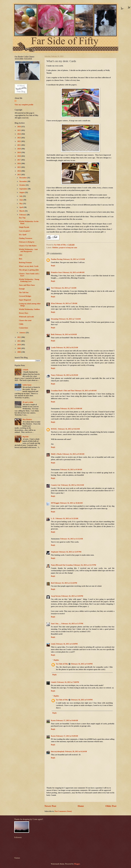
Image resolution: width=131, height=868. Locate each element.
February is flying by (27, 242)
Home (81, 806)
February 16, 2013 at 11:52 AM (72, 539)
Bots (21, 259)
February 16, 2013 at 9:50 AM (73, 454)
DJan (53, 303)
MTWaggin (55, 503)
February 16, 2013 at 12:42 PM (66, 583)
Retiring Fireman (25, 263)
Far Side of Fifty (62, 664)
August (22, 192)
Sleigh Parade (24, 227)
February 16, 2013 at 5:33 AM (74, 259)
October (23, 185)
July (21, 196)
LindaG (54, 682)
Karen (53, 720)
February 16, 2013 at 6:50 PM (67, 644)
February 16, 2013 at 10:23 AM (73, 485)
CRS (21, 255)
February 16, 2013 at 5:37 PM (72, 624)
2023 (19, 138)
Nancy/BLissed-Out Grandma (62, 565)
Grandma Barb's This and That (63, 391)
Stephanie (55, 552)
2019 (19, 152)
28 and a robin (28, 402)
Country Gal (56, 485)
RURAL (54, 429)
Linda (53, 644)
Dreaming (55, 319)
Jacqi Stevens (56, 596)
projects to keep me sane (68, 248)
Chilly (21, 324)
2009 (19, 348)
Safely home (27, 385)
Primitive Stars (56, 272)
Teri (52, 288)
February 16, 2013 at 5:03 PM (72, 596)
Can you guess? (25, 231)
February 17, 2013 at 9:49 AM (67, 736)
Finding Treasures (26, 238)
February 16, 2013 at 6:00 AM (74, 272)
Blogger (77, 864)
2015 (19, 167)
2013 (19, 175)
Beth (53, 334)
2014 (19, 171)
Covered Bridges (25, 296)
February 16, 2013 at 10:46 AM (71, 503)
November (23, 181)
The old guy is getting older (29, 270)
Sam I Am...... (56, 624)
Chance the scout (25, 320)
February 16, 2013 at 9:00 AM (71, 409)
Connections (23, 328)
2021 (19, 145)
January (23, 333)
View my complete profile (24, 105)
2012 (19, 337)
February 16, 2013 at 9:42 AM (69, 429)
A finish (25, 370)
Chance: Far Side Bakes (28, 246)
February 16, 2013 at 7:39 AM (66, 303)
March (22, 211)
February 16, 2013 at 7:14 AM (65, 288)
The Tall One (24, 293)
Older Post (111, 806)
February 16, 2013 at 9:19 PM (82, 700)
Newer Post (50, 806)
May (21, 204)
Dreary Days (24, 313)
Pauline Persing (57, 259)
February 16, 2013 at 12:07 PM (70, 552)
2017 (19, 160)
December (23, 178)
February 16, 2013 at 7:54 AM (70, 319)
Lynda (53, 348)
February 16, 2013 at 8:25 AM (67, 348)
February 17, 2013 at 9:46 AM (67, 720)
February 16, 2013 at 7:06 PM (68, 682)
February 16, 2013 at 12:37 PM (85, 565)
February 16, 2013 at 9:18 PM (82, 664)
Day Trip (22, 218)
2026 (19, 127)
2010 (19, 345)
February (23, 215)
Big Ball (25, 437)
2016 (19, 163)
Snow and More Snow (27, 285)
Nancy (53, 375)
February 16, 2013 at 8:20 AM (66, 334)
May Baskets (27, 419)
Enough (22, 289)
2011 (19, 341)
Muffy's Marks (56, 454)
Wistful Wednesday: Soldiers (29, 309)
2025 (19, 130)
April (22, 207)
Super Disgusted (25, 300)
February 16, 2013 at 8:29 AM (67, 375)
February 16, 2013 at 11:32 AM (67, 519)
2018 (19, 156)
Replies (56, 660)
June (21, 200)
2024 (19, 134)
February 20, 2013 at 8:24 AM (76, 752)
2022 (19, 141)
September (24, 189)
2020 (19, 149)
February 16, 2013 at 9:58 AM (71, 470)
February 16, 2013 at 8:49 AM (86, 391)
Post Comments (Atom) (63, 811)
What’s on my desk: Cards (29, 266)
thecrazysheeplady (58, 752)
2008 (19, 352)
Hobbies (55, 248)
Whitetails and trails (26, 317)
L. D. (53, 519)
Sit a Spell (23, 235)
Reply (53, 266)
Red (52, 583)
